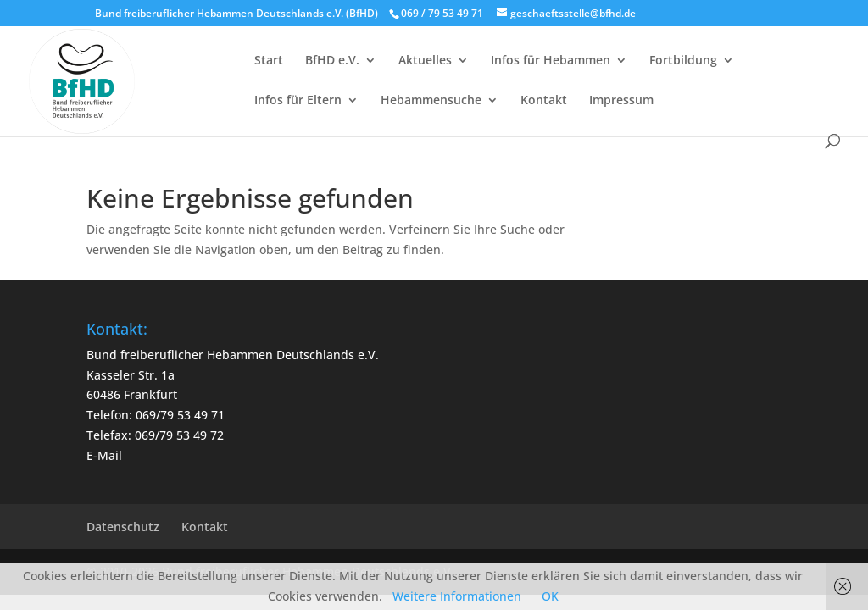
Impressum (621, 101)
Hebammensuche (431, 101)
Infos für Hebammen (551, 61)
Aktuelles (425, 61)
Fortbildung (683, 61)
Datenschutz (123, 527)
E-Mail (104, 455)
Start (269, 61)
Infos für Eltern (298, 101)
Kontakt (544, 101)
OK (550, 596)
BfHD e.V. (332, 61)
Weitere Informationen (457, 596)
